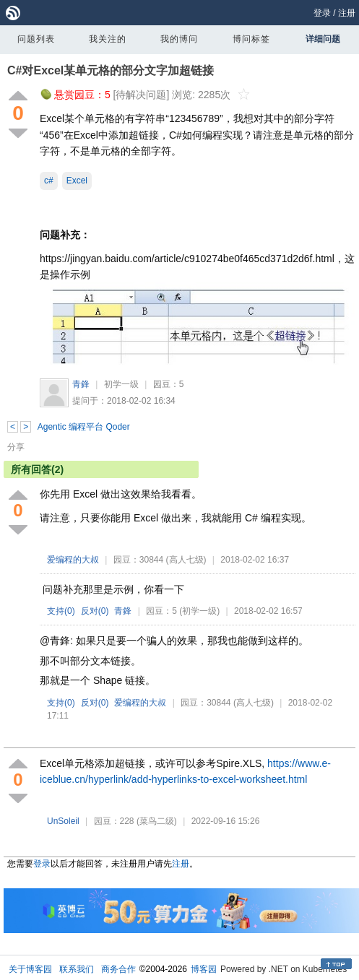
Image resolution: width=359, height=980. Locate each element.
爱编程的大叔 (73, 560)
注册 (347, 13)
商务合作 (118, 969)
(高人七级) (186, 560)
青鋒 (81, 384)
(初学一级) (199, 611)
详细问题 (323, 39)
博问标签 (251, 39)
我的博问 (179, 39)
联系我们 (77, 969)
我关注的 (108, 39)
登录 (322, 13)
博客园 (204, 969)
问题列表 (36, 39)
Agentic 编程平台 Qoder (84, 427)
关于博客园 (30, 969)
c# (49, 181)
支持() (61, 611)
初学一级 (121, 384)
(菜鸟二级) (157, 821)
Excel (77, 181)
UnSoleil (63, 821)
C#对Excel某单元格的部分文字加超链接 (111, 70)
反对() (95, 611)
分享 (16, 447)
